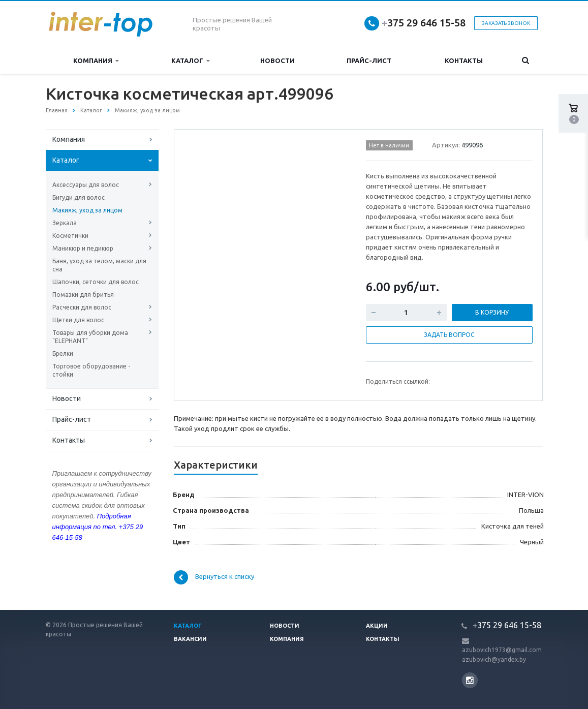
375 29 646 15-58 (424, 23)
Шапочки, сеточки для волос (96, 282)
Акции (377, 626)
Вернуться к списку (214, 577)
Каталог (190, 61)
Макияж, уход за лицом (87, 210)
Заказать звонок (506, 23)
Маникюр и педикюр (83, 248)
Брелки (63, 353)
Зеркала (65, 223)
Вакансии (190, 639)
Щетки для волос (78, 320)
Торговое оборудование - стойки (91, 370)
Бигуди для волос (79, 197)
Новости (277, 60)
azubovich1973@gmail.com (502, 650)
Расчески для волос (82, 307)
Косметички (70, 236)
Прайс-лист (369, 60)
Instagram (470, 680)
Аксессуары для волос (86, 185)
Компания (96, 61)
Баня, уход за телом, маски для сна (99, 265)
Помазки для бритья (83, 295)
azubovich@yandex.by (494, 659)
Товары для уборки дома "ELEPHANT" (90, 337)
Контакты (464, 60)
